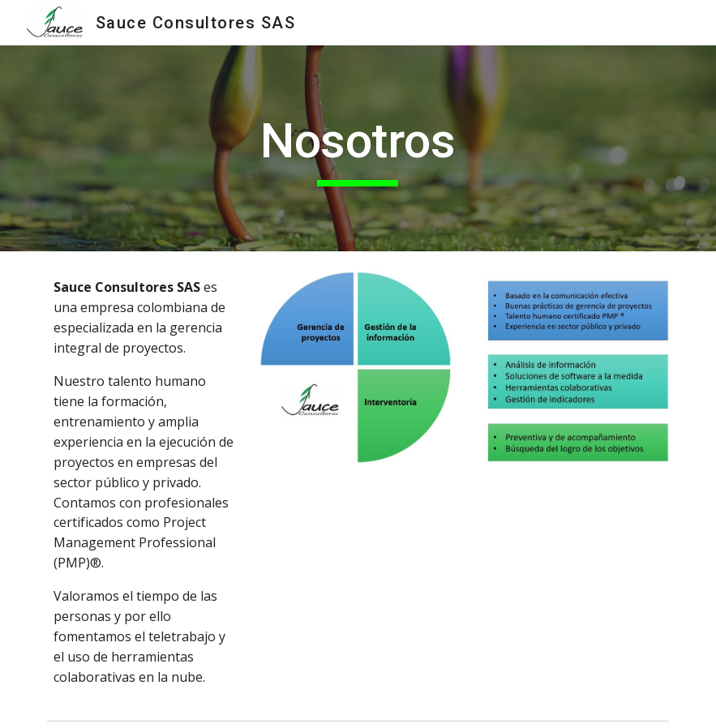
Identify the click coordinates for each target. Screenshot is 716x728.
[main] (358, 148)
